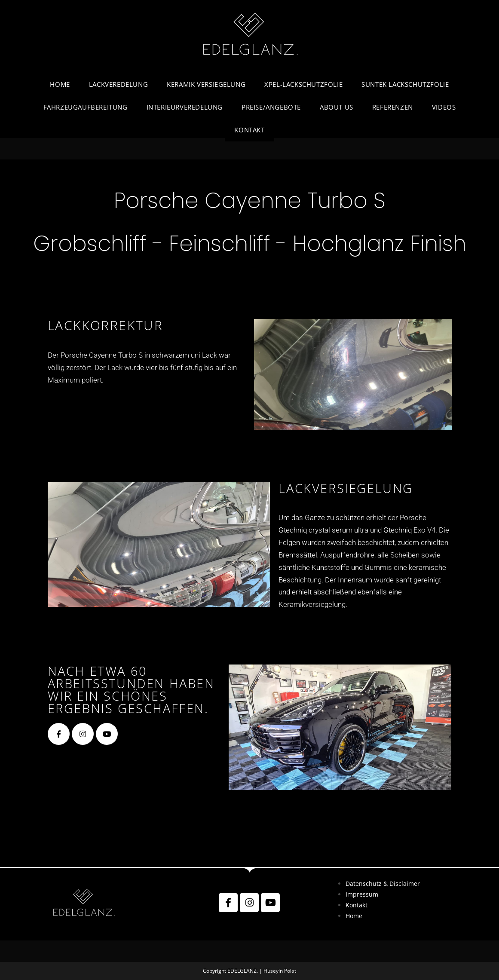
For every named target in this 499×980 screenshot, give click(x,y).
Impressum (362, 894)
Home (354, 916)
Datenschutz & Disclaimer (383, 884)
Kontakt (357, 905)
